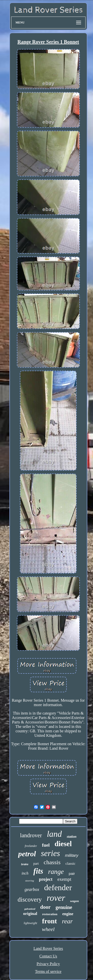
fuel (46, 845)
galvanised (30, 909)
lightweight (31, 923)
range (56, 872)
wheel (48, 929)
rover (56, 898)
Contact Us (48, 956)
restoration (50, 914)
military (72, 855)
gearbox (32, 889)
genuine (64, 907)
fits (38, 871)
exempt (64, 879)
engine (68, 914)
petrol (27, 854)
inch (25, 873)
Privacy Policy (48, 964)
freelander (31, 846)
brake (25, 864)
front (50, 921)
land (54, 834)
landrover (31, 835)
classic (70, 863)
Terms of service (48, 971)
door (45, 907)
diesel (63, 844)
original (30, 914)
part (36, 864)
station (72, 837)
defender (58, 887)
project (46, 879)
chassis (52, 862)
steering (29, 881)
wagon (75, 901)
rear (67, 921)
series (50, 853)
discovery (30, 899)
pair (72, 873)
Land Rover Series (48, 948)
